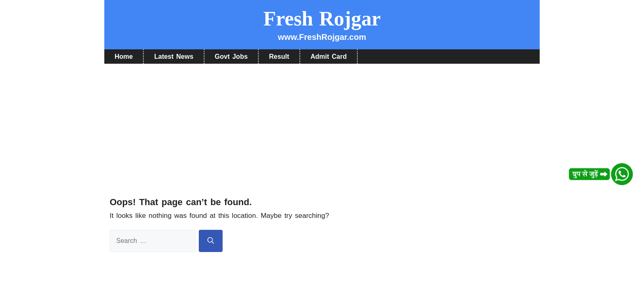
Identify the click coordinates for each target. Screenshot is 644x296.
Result (279, 57)
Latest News (174, 57)
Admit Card (329, 57)
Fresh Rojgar (322, 18)
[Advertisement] (322, 125)
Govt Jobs (231, 57)
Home (124, 57)
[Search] (211, 241)
